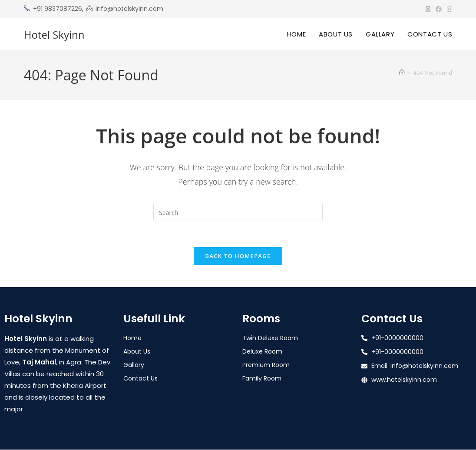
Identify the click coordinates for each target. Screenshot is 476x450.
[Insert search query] (238, 212)
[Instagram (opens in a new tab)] (448, 9)
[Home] (402, 73)
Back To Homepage (238, 256)
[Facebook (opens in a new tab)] (439, 9)
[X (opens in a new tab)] (428, 9)
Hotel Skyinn (54, 35)
